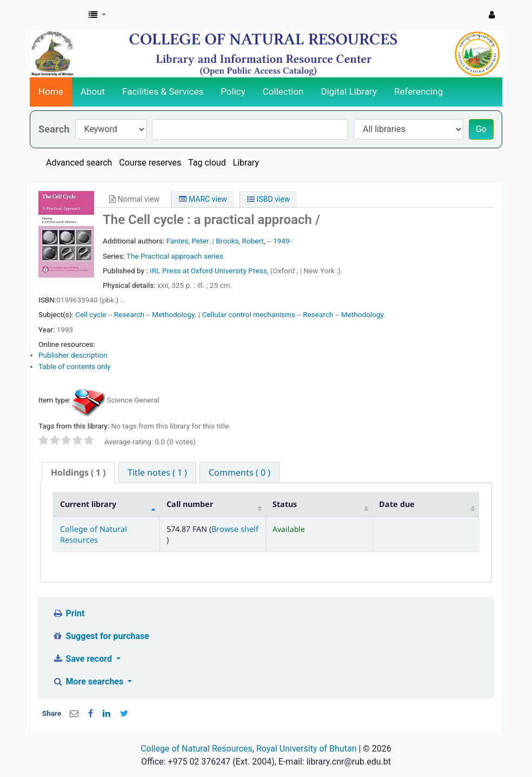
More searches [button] (89, 681)
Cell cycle (91, 314)
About (93, 91)
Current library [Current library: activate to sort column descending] (88, 504)
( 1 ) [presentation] (78, 472)
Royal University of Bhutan (307, 749)
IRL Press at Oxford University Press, (210, 271)
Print (68, 613)
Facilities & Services (163, 91)
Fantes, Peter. (188, 241)
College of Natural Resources (94, 534)
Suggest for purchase (101, 636)
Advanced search (79, 163)
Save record (83, 659)
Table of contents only (75, 366)
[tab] (78, 473)
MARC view (203, 199)
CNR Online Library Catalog (57, 15)
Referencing (418, 91)
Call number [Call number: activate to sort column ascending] (190, 504)
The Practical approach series (175, 256)
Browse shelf (235, 529)
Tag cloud (207, 163)
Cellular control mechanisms (249, 314)
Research (129, 314)
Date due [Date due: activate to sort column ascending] (397, 504)
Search (54, 129)
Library (246, 163)
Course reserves (150, 163)
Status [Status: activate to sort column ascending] (285, 504)
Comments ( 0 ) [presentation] (240, 472)
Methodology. (174, 314)
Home (51, 91)
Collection (283, 91)
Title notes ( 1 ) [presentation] (157, 472)
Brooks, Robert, (240, 241)
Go (481, 129)
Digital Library (349, 91)
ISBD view (268, 199)
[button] (97, 15)
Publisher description (73, 355)
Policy (233, 91)
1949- (282, 241)
